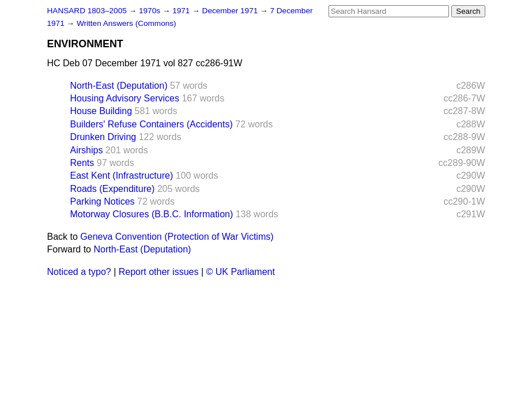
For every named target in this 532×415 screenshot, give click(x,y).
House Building (101, 111)
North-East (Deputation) (119, 86)
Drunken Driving (103, 137)
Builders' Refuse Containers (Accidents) (152, 124)
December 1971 (231, 11)
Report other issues (159, 272)
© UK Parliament (241, 272)
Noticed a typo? (79, 272)
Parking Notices (103, 201)
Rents (82, 163)
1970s (151, 11)
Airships (87, 150)
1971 (182, 11)
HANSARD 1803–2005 (87, 11)
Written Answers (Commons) (127, 23)
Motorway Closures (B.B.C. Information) (152, 214)
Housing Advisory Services (125, 98)
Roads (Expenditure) (113, 189)
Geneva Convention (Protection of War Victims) (177, 237)
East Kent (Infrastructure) (122, 176)
